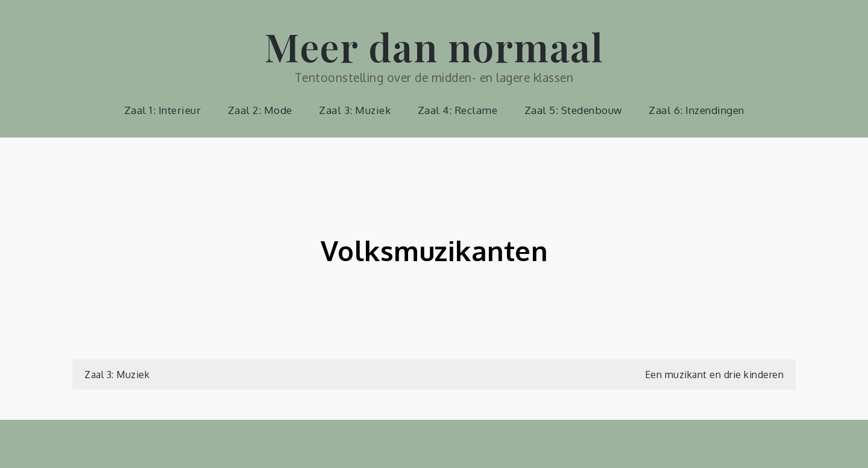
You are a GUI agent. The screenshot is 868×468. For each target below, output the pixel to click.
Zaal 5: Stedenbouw (573, 110)
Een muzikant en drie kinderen (715, 375)
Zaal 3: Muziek (355, 110)
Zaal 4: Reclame (458, 110)
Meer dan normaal (434, 46)
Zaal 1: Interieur (163, 110)
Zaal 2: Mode (260, 110)
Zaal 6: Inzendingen (697, 110)
